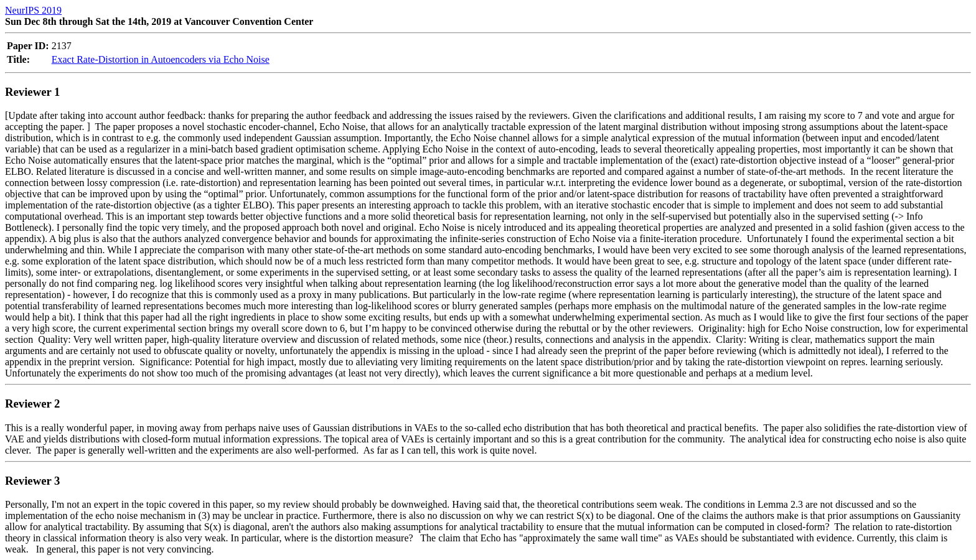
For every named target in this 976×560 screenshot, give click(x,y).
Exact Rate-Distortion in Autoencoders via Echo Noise (161, 59)
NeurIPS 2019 (33, 10)
